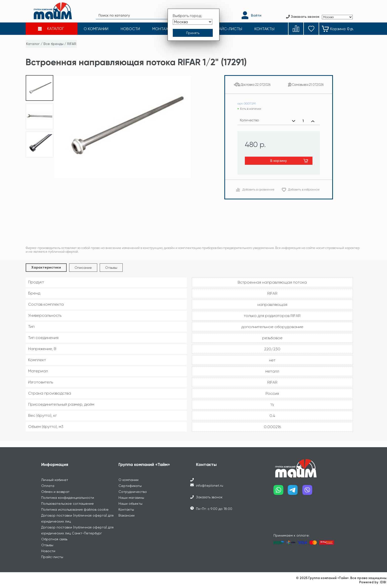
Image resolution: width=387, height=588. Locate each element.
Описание (83, 268)
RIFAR (72, 44)
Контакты (126, 509)
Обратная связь (54, 539)
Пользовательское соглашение (68, 504)
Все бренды (53, 44)
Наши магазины (131, 498)
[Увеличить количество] (313, 121)
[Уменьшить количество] (294, 121)
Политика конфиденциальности (68, 498)
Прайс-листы (52, 557)
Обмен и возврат (55, 492)
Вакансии (126, 515)
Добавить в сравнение (258, 189)
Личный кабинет (55, 480)
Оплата (48, 486)
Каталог (33, 44)
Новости (48, 551)
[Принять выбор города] (193, 33)
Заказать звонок (209, 497)
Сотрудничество (133, 492)
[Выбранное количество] (303, 121)
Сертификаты (130, 486)
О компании (128, 480)
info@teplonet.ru (210, 485)
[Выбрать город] (193, 22)
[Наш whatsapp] (281, 492)
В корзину (279, 161)
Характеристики (46, 267)
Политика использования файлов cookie (75, 509)
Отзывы (111, 268)
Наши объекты (130, 504)
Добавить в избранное (304, 189)
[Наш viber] (310, 492)
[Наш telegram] (295, 492)
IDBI (383, 582)
